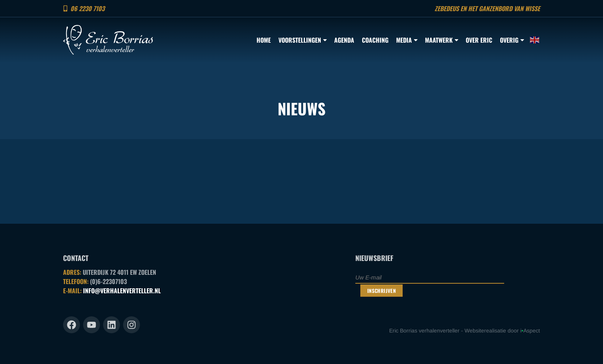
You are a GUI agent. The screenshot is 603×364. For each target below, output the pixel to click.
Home (264, 40)
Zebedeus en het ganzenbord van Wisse (487, 8)
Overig (512, 40)
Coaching (375, 40)
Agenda (344, 40)
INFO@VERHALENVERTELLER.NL (122, 291)
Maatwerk (441, 40)
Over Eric (479, 40)
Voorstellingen (302, 40)
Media (407, 40)
